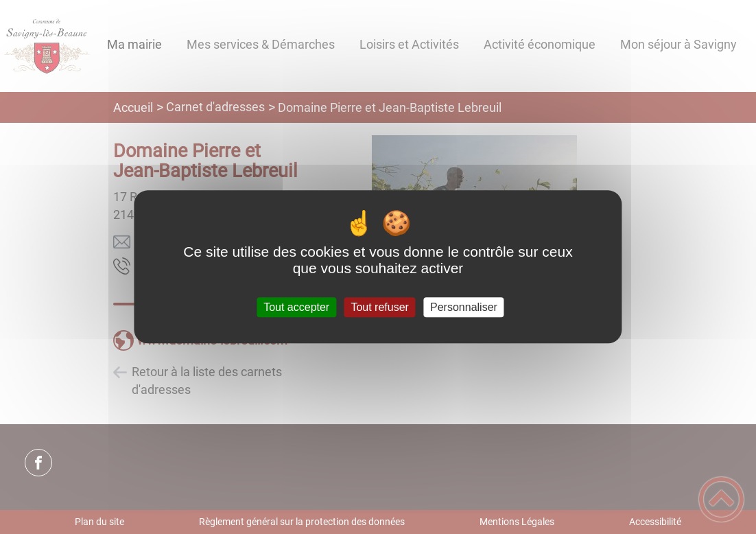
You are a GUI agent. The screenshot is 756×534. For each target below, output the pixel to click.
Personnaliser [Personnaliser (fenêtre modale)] (464, 307)
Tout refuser (379, 307)
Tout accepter (296, 307)
